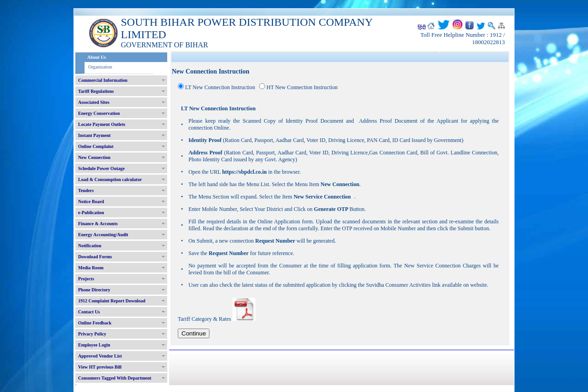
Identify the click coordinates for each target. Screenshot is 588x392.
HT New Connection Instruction (302, 87)
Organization (100, 67)
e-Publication (91, 213)
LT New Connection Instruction (220, 87)
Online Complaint (96, 146)
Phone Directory (94, 290)
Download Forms (95, 257)
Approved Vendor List (100, 356)
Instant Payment (94, 135)
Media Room (91, 268)
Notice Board (91, 202)
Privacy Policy (92, 334)
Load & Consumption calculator (110, 179)
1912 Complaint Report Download (112, 301)
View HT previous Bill (100, 367)
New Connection (94, 157)
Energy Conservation (99, 113)
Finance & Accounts (98, 224)
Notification (90, 246)
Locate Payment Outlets (102, 124)
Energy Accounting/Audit (103, 235)
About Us (96, 57)
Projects (86, 279)
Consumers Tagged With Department (115, 378)
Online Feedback (95, 323)
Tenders (86, 190)
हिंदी (422, 28)
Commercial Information (103, 80)
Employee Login (94, 345)
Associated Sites (94, 102)
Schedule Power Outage (101, 168)
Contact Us (89, 312)
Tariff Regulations (96, 91)
